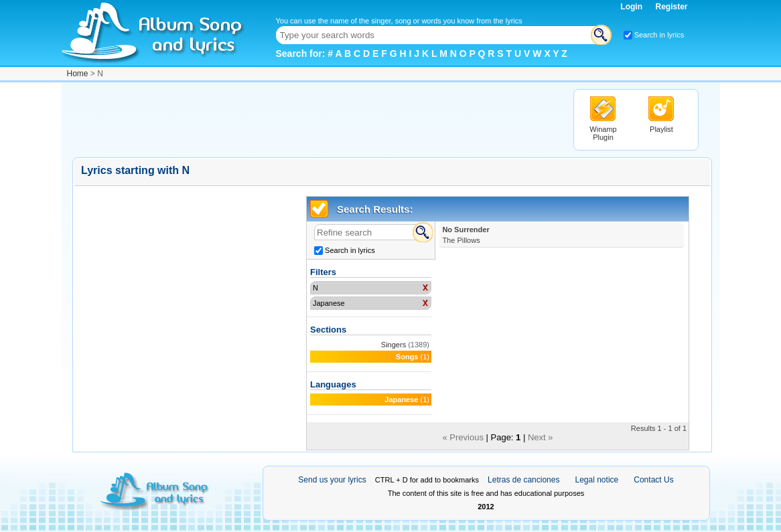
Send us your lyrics (332, 480)
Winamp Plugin (603, 133)
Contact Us (653, 480)
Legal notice (597, 480)
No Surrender (466, 235)
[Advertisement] (316, 119)
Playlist (661, 129)
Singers (394, 345)
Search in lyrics (659, 35)
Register (671, 7)
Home (78, 74)
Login (632, 7)
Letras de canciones (523, 480)
